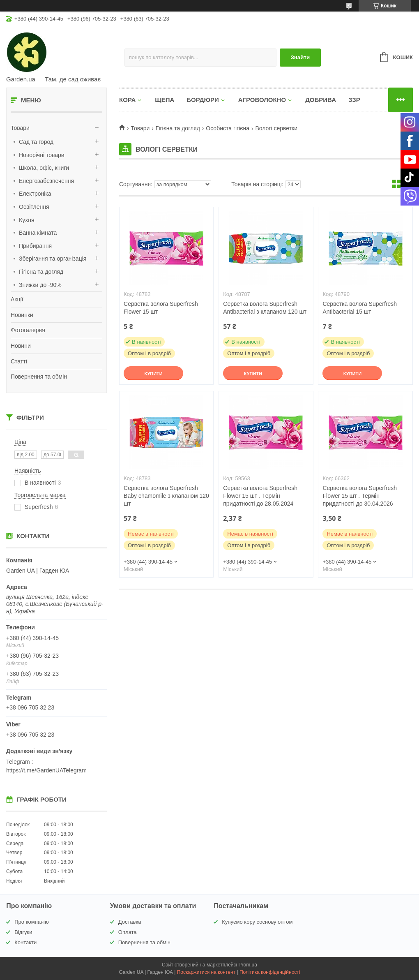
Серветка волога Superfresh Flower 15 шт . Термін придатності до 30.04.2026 (360, 496)
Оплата (128, 932)
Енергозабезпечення (46, 181)
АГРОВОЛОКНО (262, 100)
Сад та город (36, 142)
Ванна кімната (38, 233)
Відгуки (23, 932)
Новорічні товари (42, 155)
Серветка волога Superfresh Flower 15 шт (161, 308)
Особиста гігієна (228, 128)
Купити (153, 374)
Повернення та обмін (39, 377)
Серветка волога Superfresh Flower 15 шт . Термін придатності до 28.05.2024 (260, 496)
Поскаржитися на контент (206, 972)
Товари (20, 128)
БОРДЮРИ (203, 100)
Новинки (22, 315)
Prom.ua (248, 965)
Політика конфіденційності (270, 972)
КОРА (127, 100)
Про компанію (32, 922)
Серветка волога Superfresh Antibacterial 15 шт (360, 308)
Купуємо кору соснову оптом (257, 922)
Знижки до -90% (40, 285)
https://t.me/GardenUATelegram (46, 770)
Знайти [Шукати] (300, 57)
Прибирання (35, 246)
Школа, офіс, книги (44, 168)
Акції (17, 299)
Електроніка (35, 194)
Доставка (130, 922)
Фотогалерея (28, 330)
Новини (21, 346)
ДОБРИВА (321, 100)
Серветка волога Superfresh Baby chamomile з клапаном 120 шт (166, 496)
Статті (19, 361)
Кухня (26, 220)
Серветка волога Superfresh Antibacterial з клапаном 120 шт (265, 308)
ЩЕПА (165, 100)
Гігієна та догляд (41, 272)
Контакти (25, 942)
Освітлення (34, 207)
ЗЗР (354, 100)
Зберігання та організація (53, 259)
